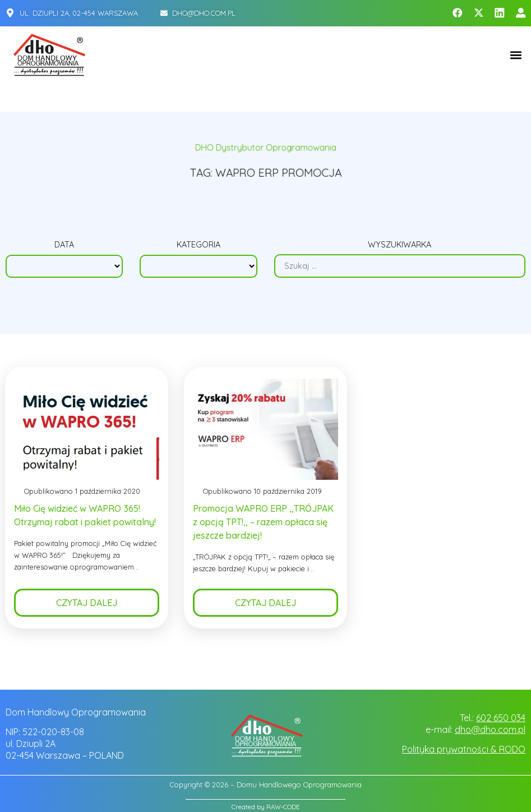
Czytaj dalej (87, 603)
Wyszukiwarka (400, 245)
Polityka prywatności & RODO (464, 749)
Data (64, 245)
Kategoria (198, 245)
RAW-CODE (283, 807)
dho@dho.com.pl (490, 730)
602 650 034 (501, 718)
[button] (516, 55)
